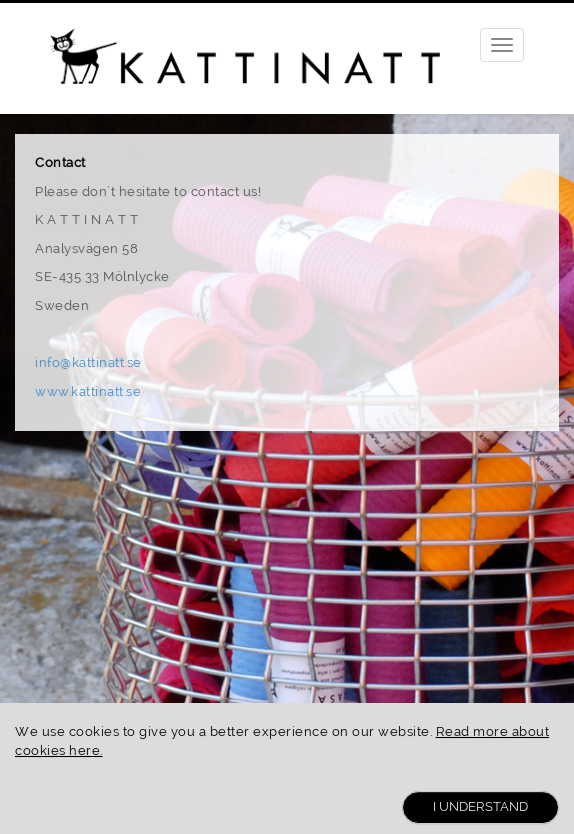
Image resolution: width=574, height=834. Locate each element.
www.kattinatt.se (88, 391)
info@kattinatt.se (88, 362)
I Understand (480, 806)
